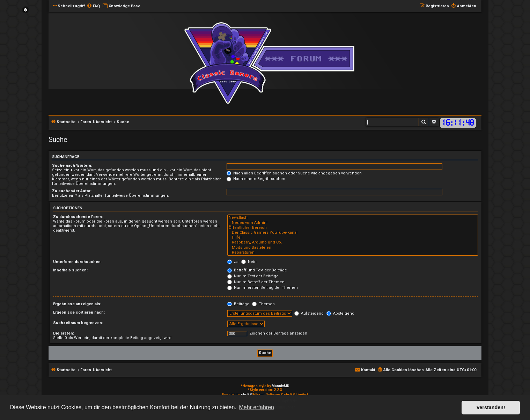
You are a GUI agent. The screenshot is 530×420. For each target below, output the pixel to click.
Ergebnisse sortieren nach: (79, 312)
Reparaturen (353, 253)
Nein (249, 262)
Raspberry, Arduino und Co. (353, 242)
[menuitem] (93, 6)
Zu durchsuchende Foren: (78, 217)
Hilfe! (353, 238)
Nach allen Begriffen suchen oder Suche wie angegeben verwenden (294, 173)
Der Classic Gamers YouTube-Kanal (353, 233)
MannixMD (281, 386)
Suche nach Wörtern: (72, 166)
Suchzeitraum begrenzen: (78, 323)
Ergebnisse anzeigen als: (77, 304)
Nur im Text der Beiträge (253, 276)
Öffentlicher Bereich (353, 228)
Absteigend (340, 313)
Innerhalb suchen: (70, 270)
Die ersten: (64, 333)
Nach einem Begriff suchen (256, 179)
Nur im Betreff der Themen (256, 282)
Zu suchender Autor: (72, 191)
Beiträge (238, 304)
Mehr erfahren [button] (256, 407)
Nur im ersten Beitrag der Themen (263, 288)
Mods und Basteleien (353, 248)
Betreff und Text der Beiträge (257, 270)
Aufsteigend (309, 313)
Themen (263, 304)
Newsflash (353, 218)
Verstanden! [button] (491, 407)
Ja (233, 262)
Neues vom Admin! (353, 223)
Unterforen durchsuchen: (77, 262)
